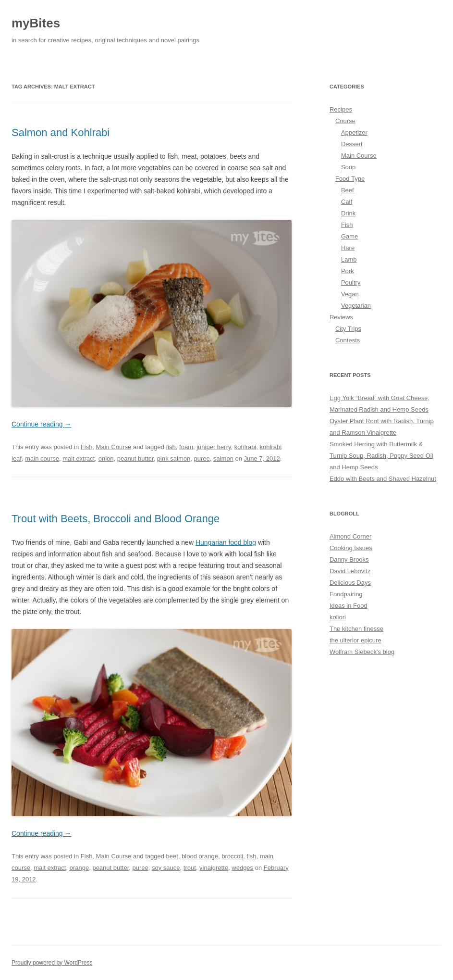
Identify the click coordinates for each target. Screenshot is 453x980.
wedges (242, 868)
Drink (348, 213)
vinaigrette (214, 868)
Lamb (349, 259)
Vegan (350, 294)
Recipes (341, 109)
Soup (348, 167)
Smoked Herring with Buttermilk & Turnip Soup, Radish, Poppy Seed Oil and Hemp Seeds (381, 456)
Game (349, 236)
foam (186, 447)
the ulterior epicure (355, 640)
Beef (348, 190)
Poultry (351, 283)
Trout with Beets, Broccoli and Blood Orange (116, 519)
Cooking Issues (351, 548)
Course (345, 121)
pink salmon (174, 459)
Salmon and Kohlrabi (61, 132)
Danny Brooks (349, 559)
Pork (348, 271)
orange (79, 868)
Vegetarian (356, 306)
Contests (348, 340)
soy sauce (166, 868)
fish (171, 447)
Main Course (114, 447)
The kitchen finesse (356, 629)
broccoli (232, 856)
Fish (87, 447)
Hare (348, 248)
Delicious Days (350, 583)
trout (190, 868)
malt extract (79, 459)
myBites (36, 23)
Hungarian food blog (226, 542)
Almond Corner (350, 536)
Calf (347, 202)
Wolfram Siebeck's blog (362, 652)
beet (172, 856)
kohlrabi (245, 447)
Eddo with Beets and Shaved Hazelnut (383, 479)
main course (42, 459)
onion (106, 459)
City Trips (348, 329)
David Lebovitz (350, 571)
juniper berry (214, 447)
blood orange (200, 856)
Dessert (352, 144)
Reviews (341, 317)
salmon (223, 459)
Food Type (350, 179)
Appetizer (354, 132)
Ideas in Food (349, 606)
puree (202, 459)
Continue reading (42, 424)
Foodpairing (346, 594)
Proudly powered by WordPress (52, 963)
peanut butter (135, 459)
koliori (338, 617)
